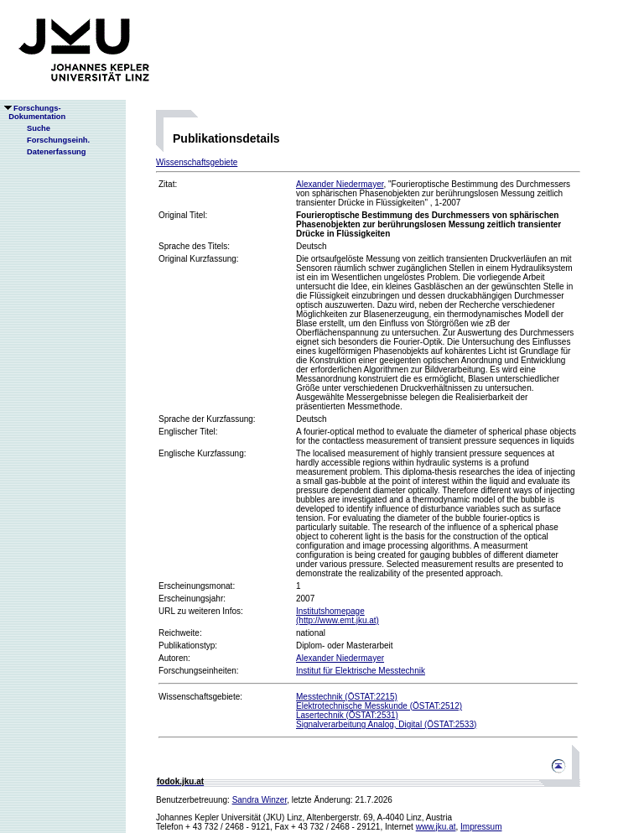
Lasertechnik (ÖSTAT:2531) (347, 715)
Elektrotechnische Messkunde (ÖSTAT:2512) (379, 706)
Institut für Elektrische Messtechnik (361, 671)
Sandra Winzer (260, 800)
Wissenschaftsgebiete (197, 162)
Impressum (481, 827)
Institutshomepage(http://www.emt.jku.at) (338, 616)
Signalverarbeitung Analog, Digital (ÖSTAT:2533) (386, 724)
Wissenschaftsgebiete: (200, 697)
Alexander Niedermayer (340, 184)
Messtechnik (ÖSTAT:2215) (347, 697)
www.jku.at (436, 827)
